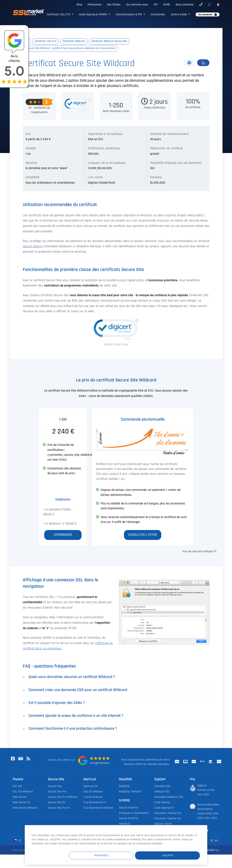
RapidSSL (125, 787)
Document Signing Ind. (168, 819)
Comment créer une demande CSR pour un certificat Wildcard (75, 690)
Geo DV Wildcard (93, 792)
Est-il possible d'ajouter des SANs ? (54, 703)
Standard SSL (163, 787)
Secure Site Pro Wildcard (63, 797)
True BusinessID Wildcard (98, 808)
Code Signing (162, 803)
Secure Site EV (33, 247)
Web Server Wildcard (25, 808)
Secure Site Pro (57, 792)
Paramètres (131, 855)
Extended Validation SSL (169, 797)
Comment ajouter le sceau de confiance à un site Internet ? (73, 716)
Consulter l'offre (143, 535)
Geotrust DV (91, 787)
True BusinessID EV (95, 803)
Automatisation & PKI (129, 14)
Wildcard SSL (162, 792)
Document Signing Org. (168, 813)
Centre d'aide (179, 14)
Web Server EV (21, 803)
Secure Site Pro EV (59, 808)
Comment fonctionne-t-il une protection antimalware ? (70, 729)
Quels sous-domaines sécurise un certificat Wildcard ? (69, 677)
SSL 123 (17, 787)
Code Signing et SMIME (93, 14)
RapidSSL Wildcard (130, 792)
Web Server (20, 797)
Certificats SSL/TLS (59, 14)
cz (18, 841)
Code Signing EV (164, 808)
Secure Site (55, 787)
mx (214, 841)
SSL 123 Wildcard (23, 792)
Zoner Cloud (19, 850)
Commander (158, 14)
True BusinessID (93, 797)
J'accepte (177, 855)
